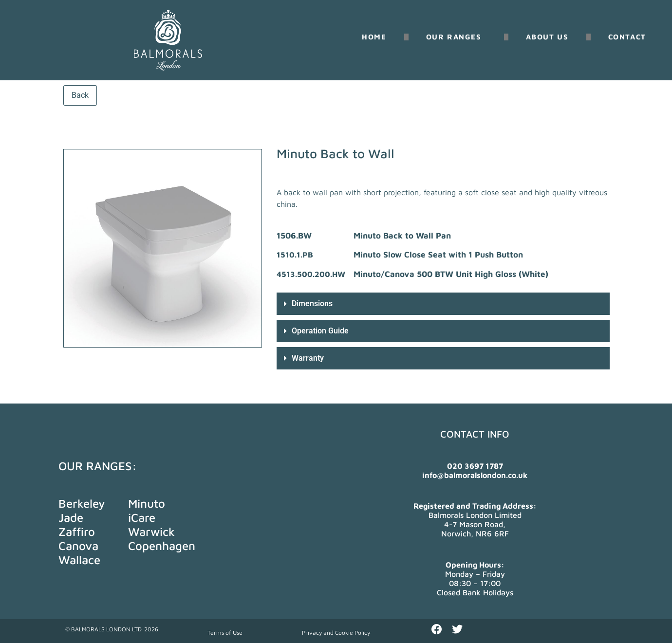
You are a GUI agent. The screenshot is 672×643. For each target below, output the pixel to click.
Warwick (151, 532)
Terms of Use (225, 633)
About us (547, 37)
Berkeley (82, 503)
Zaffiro (77, 532)
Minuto (147, 503)
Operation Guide (320, 331)
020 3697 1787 (475, 466)
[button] (443, 304)
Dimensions (312, 303)
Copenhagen (162, 546)
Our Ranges (456, 37)
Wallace (79, 560)
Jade (71, 517)
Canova (78, 546)
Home (374, 37)
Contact (627, 37)
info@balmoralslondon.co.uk (475, 475)
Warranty (308, 358)
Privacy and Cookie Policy (336, 633)
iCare (142, 517)
